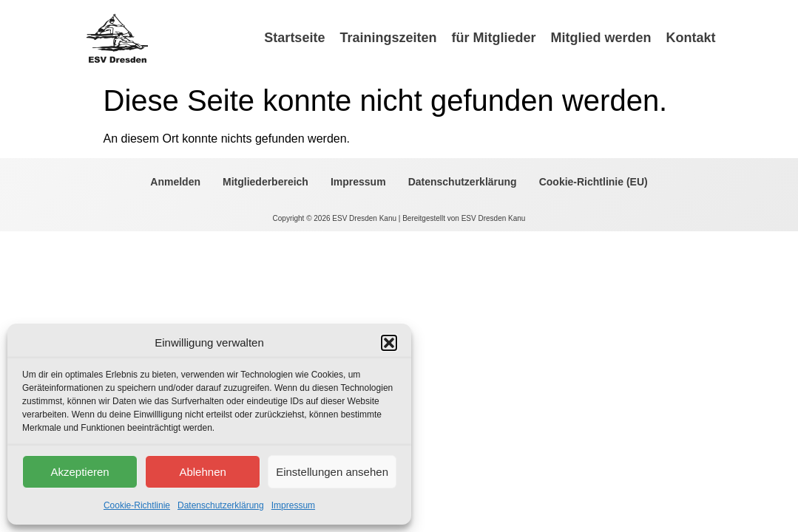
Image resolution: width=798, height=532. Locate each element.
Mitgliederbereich (266, 182)
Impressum (293, 505)
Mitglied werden (601, 38)
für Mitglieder (493, 38)
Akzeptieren (80, 472)
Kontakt (690, 38)
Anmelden (175, 182)
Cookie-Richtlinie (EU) (594, 182)
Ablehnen (202, 472)
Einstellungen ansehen (332, 472)
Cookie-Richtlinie (137, 505)
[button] (389, 343)
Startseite (294, 38)
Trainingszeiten (388, 38)
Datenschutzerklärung (221, 505)
